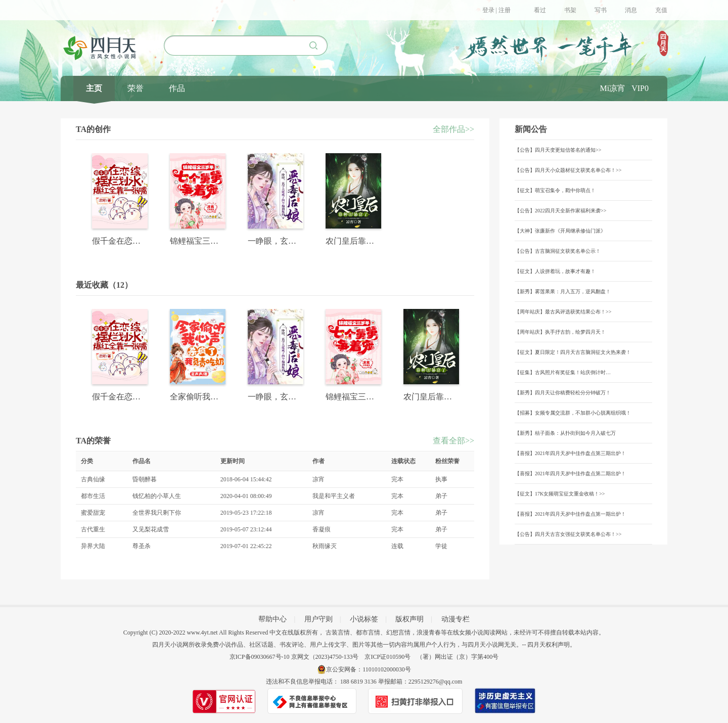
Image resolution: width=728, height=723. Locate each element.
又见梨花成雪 (151, 529)
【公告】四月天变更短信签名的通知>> (558, 150)
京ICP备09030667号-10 (260, 657)
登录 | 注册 (496, 10)
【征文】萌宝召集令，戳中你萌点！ (555, 190)
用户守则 (318, 619)
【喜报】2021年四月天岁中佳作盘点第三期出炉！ (570, 453)
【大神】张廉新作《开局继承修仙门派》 (560, 231)
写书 (601, 10)
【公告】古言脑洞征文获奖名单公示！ (558, 251)
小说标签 (364, 619)
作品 (177, 88)
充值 (661, 10)
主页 (94, 88)
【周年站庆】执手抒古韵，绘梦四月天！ (560, 332)
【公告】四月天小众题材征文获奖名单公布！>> (568, 170)
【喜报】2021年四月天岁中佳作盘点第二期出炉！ (570, 473)
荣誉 (135, 88)
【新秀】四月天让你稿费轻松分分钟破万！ (563, 393)
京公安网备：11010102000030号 (369, 669)
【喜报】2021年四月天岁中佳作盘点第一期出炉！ (570, 514)
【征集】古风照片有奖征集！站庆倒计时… (563, 372)
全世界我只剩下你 (157, 513)
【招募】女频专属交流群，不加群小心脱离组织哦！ (573, 413)
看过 (540, 10)
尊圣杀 (142, 546)
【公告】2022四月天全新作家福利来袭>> (560, 211)
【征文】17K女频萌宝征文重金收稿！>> (560, 494)
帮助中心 (272, 619)
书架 (570, 10)
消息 (631, 10)
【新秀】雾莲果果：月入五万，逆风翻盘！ (563, 291)
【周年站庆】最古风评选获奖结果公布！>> (563, 312)
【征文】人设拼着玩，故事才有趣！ (555, 271)
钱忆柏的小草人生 (157, 496)
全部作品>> (453, 129)
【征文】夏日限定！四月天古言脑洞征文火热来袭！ (573, 352)
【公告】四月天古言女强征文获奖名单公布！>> (568, 534)
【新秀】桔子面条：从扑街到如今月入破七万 (565, 433)
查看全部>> (453, 441)
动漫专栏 (456, 619)
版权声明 (409, 619)
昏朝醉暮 (145, 479)
